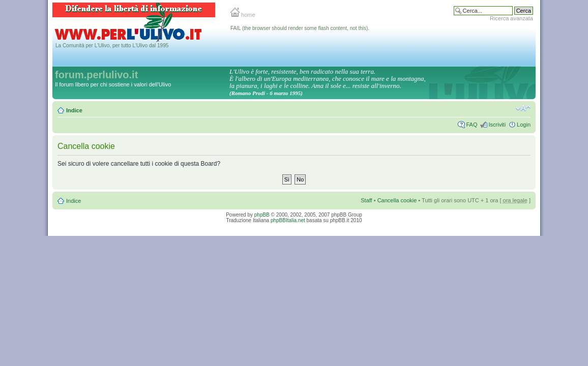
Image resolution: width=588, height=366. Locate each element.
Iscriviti (497, 125)
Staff (366, 200)
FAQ (472, 125)
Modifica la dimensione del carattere (523, 108)
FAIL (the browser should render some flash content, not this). (300, 28)
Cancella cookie (397, 200)
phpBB (262, 215)
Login (524, 125)
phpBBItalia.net (288, 220)
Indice (74, 110)
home (243, 15)
